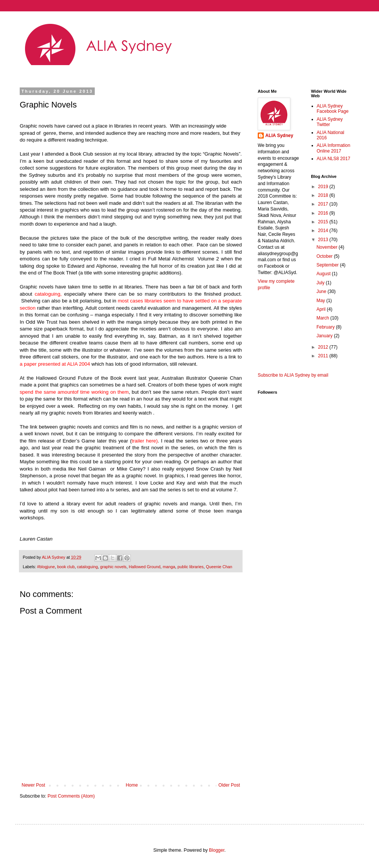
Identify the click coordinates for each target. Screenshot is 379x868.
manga (169, 567)
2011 (324, 356)
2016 (324, 213)
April (322, 309)
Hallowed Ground (145, 567)
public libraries (190, 567)
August (324, 274)
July (321, 283)
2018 (324, 195)
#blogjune (46, 567)
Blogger (217, 850)
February (326, 327)
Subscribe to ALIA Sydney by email (293, 375)
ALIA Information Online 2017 (334, 148)
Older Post (229, 785)
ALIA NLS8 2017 (334, 159)
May (321, 301)
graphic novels (113, 567)
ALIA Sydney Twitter (330, 122)
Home (132, 785)
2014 (324, 231)
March (323, 318)
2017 (324, 204)
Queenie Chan (219, 567)
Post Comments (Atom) (71, 796)
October (325, 256)
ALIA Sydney (279, 136)
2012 (324, 347)
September (328, 265)
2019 (324, 187)
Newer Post (33, 785)
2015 (324, 222)
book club (66, 567)
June (322, 291)
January (325, 336)
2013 (324, 240)
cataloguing (87, 567)
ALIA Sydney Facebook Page (333, 109)
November (328, 247)
